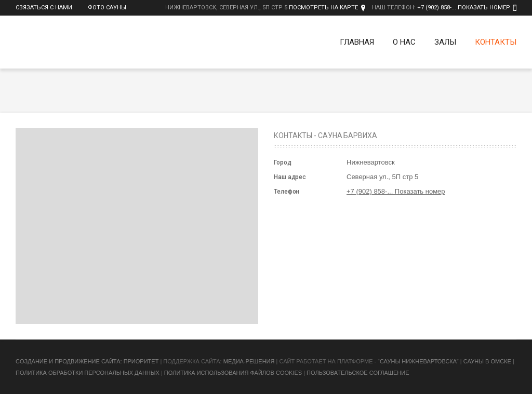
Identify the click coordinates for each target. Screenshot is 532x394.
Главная (357, 42)
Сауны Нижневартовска (418, 361)
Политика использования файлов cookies (233, 373)
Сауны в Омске (487, 361)
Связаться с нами (44, 8)
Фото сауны (107, 8)
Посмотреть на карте (323, 8)
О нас (404, 42)
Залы (445, 42)
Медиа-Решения (249, 361)
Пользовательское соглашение (358, 373)
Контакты (496, 42)
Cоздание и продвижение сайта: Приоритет (87, 361)
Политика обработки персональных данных (88, 373)
